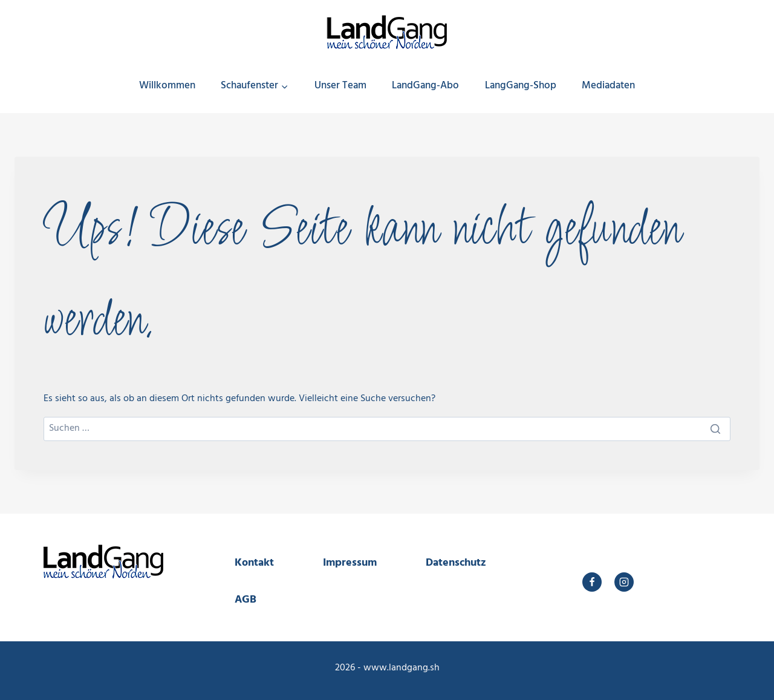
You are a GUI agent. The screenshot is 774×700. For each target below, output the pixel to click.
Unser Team (340, 86)
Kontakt (254, 563)
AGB (246, 600)
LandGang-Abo (425, 86)
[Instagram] (624, 582)
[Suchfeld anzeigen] (747, 86)
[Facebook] (592, 582)
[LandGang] (387, 28)
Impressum (350, 563)
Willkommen (167, 86)
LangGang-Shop (521, 86)
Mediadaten (608, 86)
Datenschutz (456, 563)
